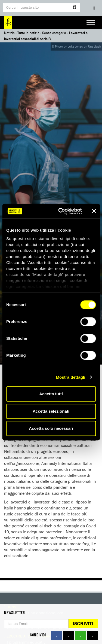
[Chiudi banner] (94, 211)
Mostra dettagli (70, 377)
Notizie (9, 33)
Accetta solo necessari (51, 428)
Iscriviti (83, 623)
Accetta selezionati (51, 411)
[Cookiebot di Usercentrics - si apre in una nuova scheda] (61, 211)
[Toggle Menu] (91, 22)
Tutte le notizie (28, 33)
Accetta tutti (51, 394)
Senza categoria (54, 33)
